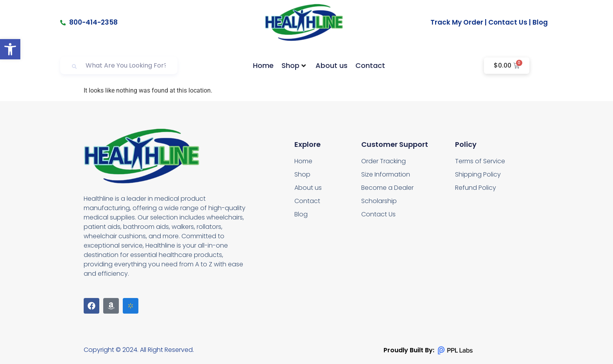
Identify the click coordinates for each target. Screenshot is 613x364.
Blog (540, 22)
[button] (10, 49)
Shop (294, 65)
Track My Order (457, 22)
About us (332, 65)
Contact (370, 65)
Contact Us (508, 22)
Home (263, 65)
